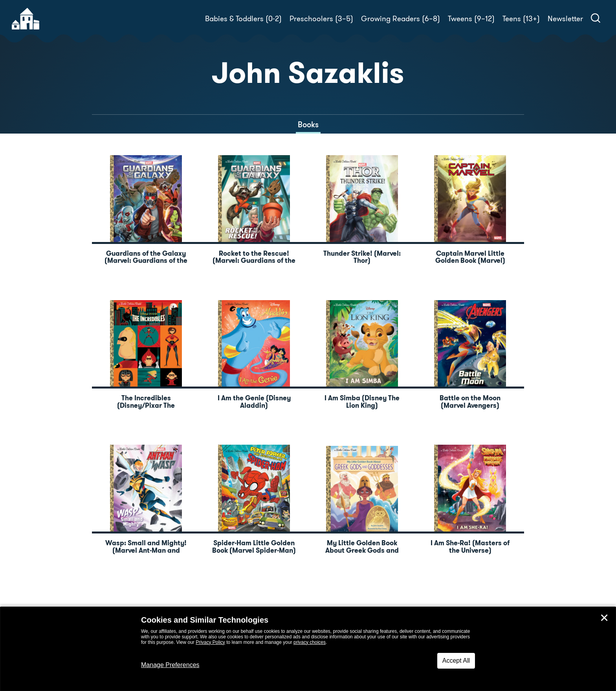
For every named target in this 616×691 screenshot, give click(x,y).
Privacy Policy (210, 642)
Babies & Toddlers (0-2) (243, 19)
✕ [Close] (604, 618)
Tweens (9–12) (471, 19)
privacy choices (310, 642)
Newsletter (565, 19)
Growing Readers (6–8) (401, 19)
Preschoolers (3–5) (321, 19)
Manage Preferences (170, 665)
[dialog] (308, 649)
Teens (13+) (521, 19)
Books (308, 125)
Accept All (456, 661)
